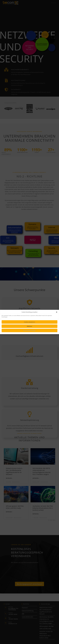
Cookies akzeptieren (29, 322)
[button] (57, 312)
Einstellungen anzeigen (30, 331)
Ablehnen (29, 326)
